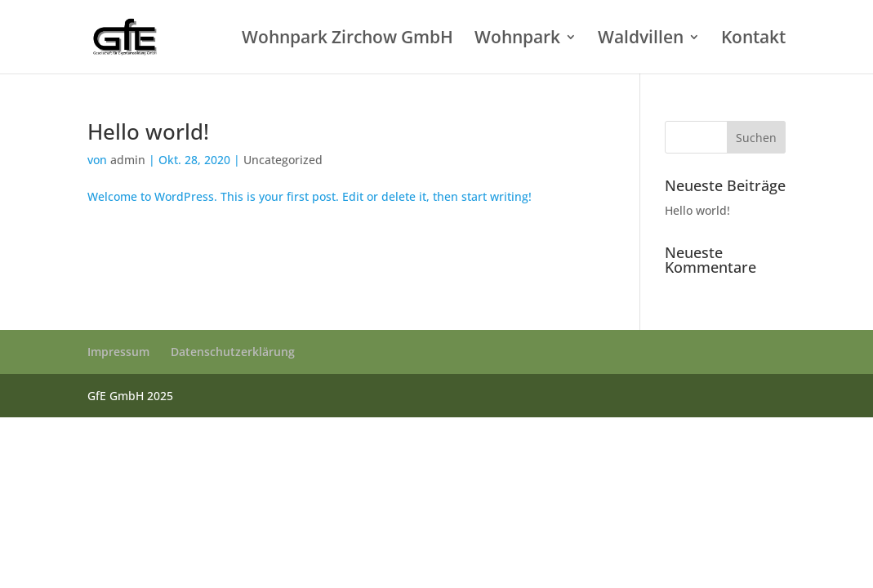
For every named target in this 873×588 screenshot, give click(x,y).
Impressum (118, 352)
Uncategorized (283, 160)
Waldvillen (641, 40)
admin (128, 160)
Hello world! (148, 131)
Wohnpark (517, 40)
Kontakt (753, 40)
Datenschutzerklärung (233, 352)
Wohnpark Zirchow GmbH (347, 40)
